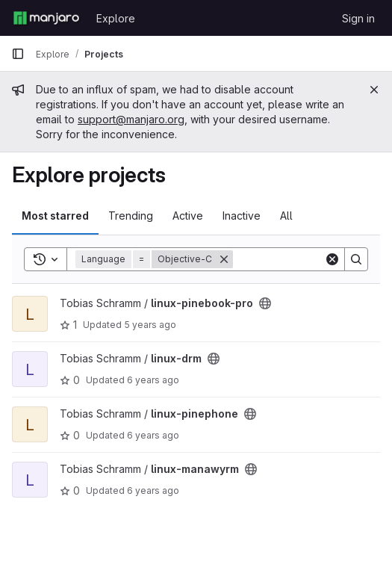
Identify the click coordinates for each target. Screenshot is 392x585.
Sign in (358, 18)
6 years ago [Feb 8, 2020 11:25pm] (153, 490)
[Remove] (224, 259)
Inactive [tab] (242, 216)
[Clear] (332, 259)
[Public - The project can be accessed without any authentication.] (265, 303)
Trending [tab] (131, 216)
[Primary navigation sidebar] (18, 54)
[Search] (356, 259)
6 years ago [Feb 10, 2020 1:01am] (153, 435)
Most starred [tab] (55, 216)
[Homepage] (46, 18)
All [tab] (286, 216)
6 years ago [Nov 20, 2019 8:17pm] (153, 380)
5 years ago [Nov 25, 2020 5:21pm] (150, 325)
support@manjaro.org (131, 119)
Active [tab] (188, 216)
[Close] (374, 90)
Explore (116, 18)
